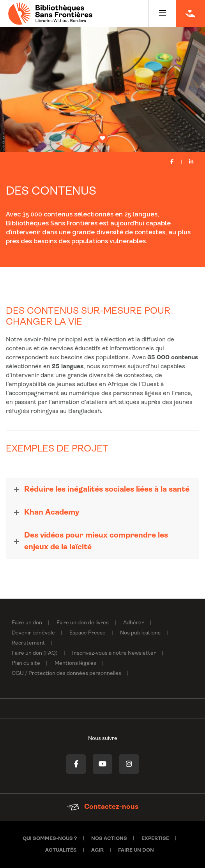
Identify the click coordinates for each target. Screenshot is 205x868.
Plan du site (26, 663)
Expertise (155, 839)
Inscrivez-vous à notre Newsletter (114, 653)
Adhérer (133, 623)
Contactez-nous (103, 807)
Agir (97, 850)
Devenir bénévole (33, 633)
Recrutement (28, 643)
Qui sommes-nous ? (50, 839)
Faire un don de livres (83, 623)
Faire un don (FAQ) (35, 653)
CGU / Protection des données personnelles (66, 674)
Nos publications (140, 633)
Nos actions (109, 839)
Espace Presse (87, 633)
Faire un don (27, 623)
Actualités (61, 850)
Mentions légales (75, 663)
